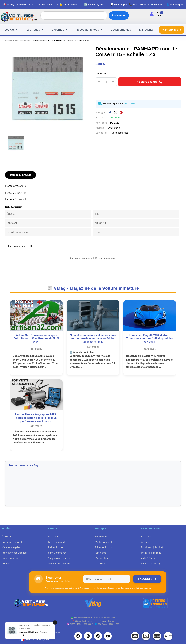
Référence (101, 123)
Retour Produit (56, 547)
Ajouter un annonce (59, 564)
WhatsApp (119, 4)
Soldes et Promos (104, 547)
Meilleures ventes (105, 542)
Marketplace (172, 30)
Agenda (145, 542)
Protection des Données (15, 553)
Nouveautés (101, 537)
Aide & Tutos (148, 558)
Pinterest (121, 113)
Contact (158, 4)
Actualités (147, 537)
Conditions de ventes (13, 542)
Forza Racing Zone (151, 553)
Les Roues (35, 30)
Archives (6, 564)
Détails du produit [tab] (20, 175)
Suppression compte (59, 558)
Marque (9, 186)
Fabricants (100, 553)
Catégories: (102, 133)
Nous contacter (10, 558)
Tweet (115, 113)
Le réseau (100, 564)
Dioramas (59, 30)
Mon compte (176, 4)
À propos (6, 537)
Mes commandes (58, 542)
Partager (110, 113)
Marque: (100, 128)
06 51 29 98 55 (139, 4)
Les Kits (11, 30)
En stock (100, 118)
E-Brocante (146, 30)
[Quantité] (106, 82)
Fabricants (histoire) (152, 547)
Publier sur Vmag (151, 564)
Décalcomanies (121, 30)
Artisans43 (114, 128)
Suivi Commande (57, 553)
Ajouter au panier (150, 82)
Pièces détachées (89, 30)
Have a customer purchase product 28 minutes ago (35, 627)
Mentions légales (11, 547)
